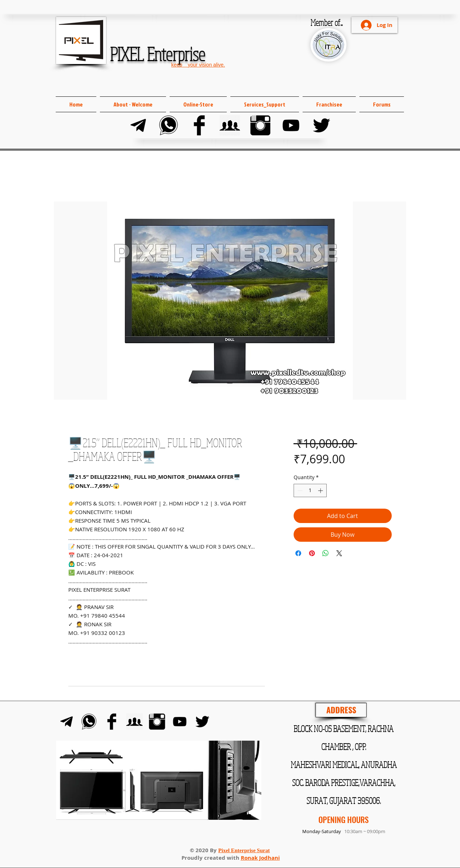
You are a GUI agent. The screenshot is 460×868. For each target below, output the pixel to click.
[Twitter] (321, 125)
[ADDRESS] (341, 710)
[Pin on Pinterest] (312, 553)
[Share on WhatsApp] (326, 553)
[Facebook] (199, 125)
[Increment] (321, 490)
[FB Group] (230, 125)
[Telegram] (138, 125)
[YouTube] (291, 125)
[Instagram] (260, 125)
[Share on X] (339, 553)
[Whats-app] (169, 125)
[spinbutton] (310, 490)
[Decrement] (299, 490)
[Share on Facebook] (298, 553)
